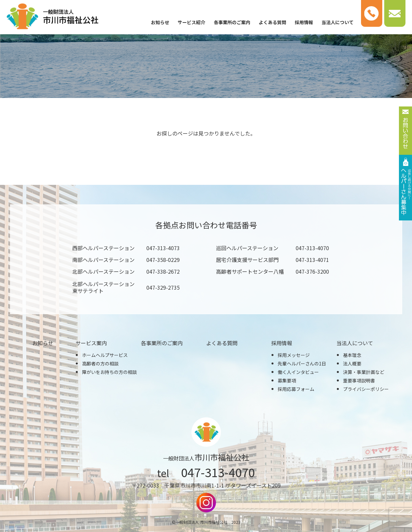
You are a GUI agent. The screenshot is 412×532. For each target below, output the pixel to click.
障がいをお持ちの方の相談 (109, 372)
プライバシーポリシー (366, 389)
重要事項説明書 (359, 380)
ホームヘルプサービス (105, 355)
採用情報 (304, 22)
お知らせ (160, 22)
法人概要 (352, 363)
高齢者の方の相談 (100, 363)
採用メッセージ (294, 355)
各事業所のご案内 (232, 22)
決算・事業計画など (364, 372)
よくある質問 (272, 22)
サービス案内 (91, 343)
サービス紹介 (191, 22)
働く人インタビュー (298, 372)
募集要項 (287, 380)
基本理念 (352, 355)
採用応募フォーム (296, 389)
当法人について (338, 22)
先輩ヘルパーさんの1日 (302, 363)
